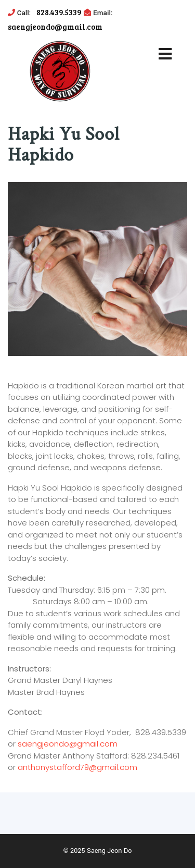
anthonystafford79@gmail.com (77, 767)
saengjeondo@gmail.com (68, 744)
